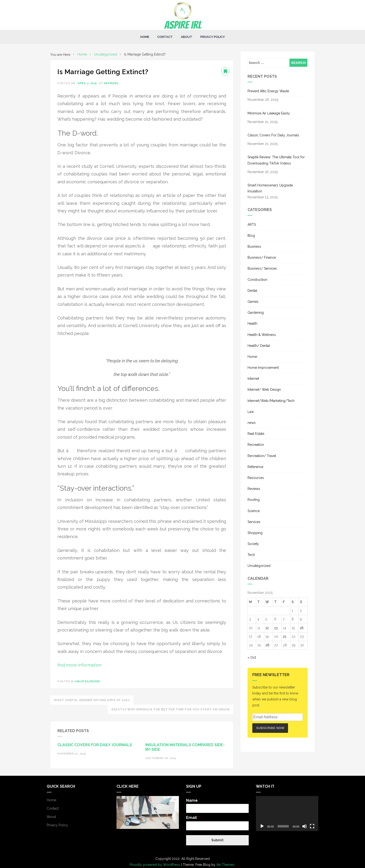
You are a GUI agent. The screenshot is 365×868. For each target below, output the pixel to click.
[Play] (262, 826)
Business (254, 247)
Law (251, 412)
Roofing (254, 500)
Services (254, 522)
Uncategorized (87, 681)
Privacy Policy (213, 37)
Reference (255, 467)
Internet (253, 379)
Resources (256, 478)
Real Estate (256, 434)
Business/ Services (262, 268)
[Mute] (304, 826)
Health (252, 324)
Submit (217, 840)
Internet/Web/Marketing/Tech (271, 401)
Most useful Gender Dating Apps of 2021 (92, 700)
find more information (79, 665)
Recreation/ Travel (262, 456)
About (187, 37)
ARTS (252, 225)
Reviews (254, 489)
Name (193, 800)
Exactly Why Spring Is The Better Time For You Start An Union (170, 709)
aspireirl (112, 83)
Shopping (255, 533)
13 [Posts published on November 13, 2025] (276, 628)
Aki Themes (225, 865)
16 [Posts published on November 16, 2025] (302, 628)
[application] (287, 814)
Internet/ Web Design (264, 390)
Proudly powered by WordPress (155, 865)
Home (145, 37)
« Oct (252, 657)
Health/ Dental (259, 346)
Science (254, 511)
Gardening (256, 313)
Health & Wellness (262, 335)
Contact (165, 37)
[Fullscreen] (312, 826)
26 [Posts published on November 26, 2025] (267, 645)
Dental (252, 291)
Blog (251, 236)
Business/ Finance (262, 257)
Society (253, 544)
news (252, 423)
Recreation (256, 445)
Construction (257, 280)
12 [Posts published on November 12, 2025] (267, 628)
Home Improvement (263, 368)
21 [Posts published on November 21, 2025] (284, 637)
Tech (251, 555)
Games (253, 302)
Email (193, 818)
